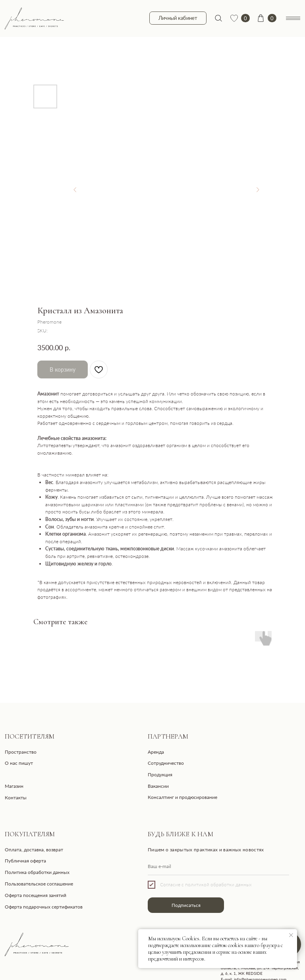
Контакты (16, 798)
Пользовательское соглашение (39, 884)
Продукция (160, 775)
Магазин (14, 786)
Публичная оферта (25, 861)
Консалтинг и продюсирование (182, 797)
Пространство (21, 752)
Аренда (156, 752)
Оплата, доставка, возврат (34, 850)
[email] (218, 867)
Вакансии (158, 786)
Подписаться (186, 905)
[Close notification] (291, 935)
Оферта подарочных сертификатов (44, 907)
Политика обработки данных (37, 872)
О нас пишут (19, 763)
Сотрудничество (166, 763)
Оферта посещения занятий (36, 895)
